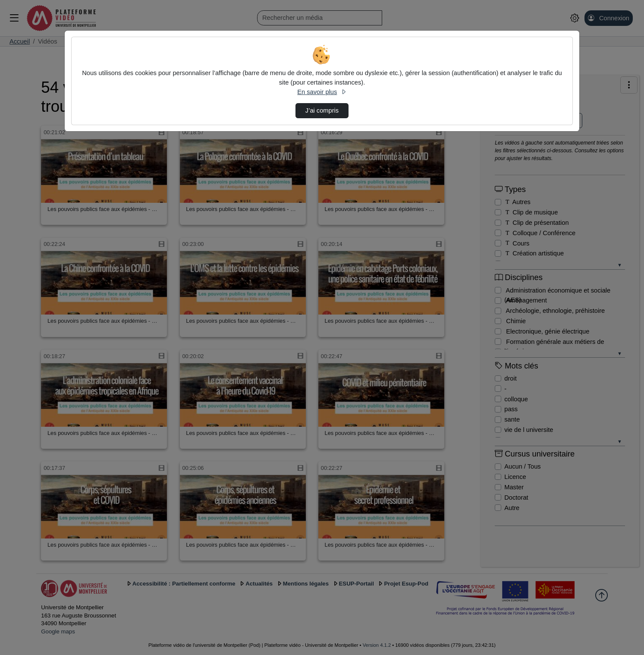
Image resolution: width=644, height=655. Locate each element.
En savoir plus (322, 92)
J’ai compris (322, 110)
